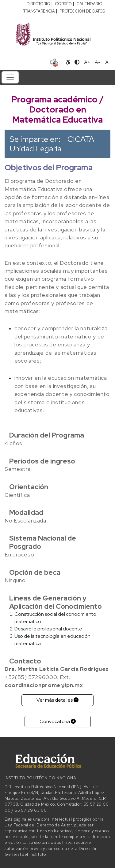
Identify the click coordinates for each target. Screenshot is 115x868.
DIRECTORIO (38, 4)
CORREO (63, 4)
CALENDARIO (89, 4)
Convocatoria (58, 721)
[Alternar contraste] (77, 62)
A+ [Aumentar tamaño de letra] (87, 62)
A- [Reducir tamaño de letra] (98, 62)
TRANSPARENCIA (39, 11)
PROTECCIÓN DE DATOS (82, 11)
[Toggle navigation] (10, 77)
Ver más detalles (57, 700)
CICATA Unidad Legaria (52, 144)
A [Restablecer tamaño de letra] (107, 62)
